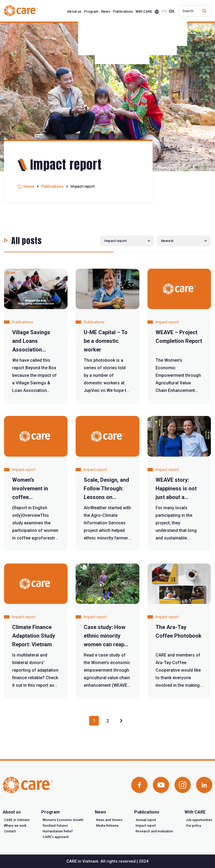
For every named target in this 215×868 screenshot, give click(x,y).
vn (164, 11)
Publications (52, 186)
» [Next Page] (121, 721)
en (172, 11)
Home (29, 186)
